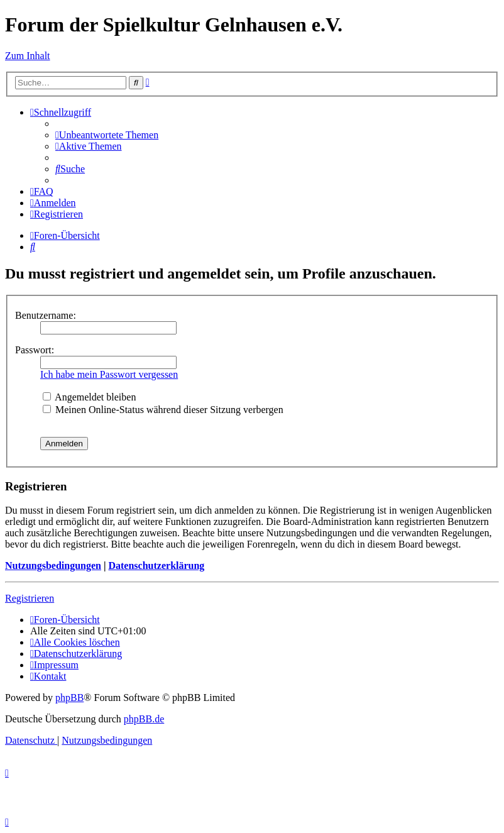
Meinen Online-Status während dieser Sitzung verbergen (163, 410)
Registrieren (30, 598)
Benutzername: (46, 315)
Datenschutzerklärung (156, 565)
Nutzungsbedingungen (53, 565)
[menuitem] (107, 135)
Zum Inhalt (28, 56)
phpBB (69, 698)
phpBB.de (144, 719)
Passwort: (35, 350)
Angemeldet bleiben (89, 397)
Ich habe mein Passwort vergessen (109, 374)
